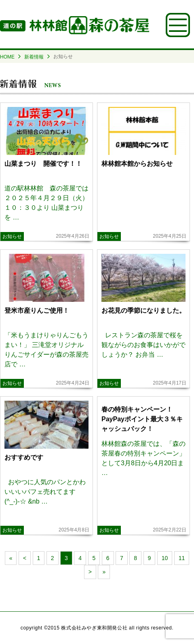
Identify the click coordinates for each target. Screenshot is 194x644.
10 (165, 558)
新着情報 (34, 57)
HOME (7, 57)
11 (182, 558)
